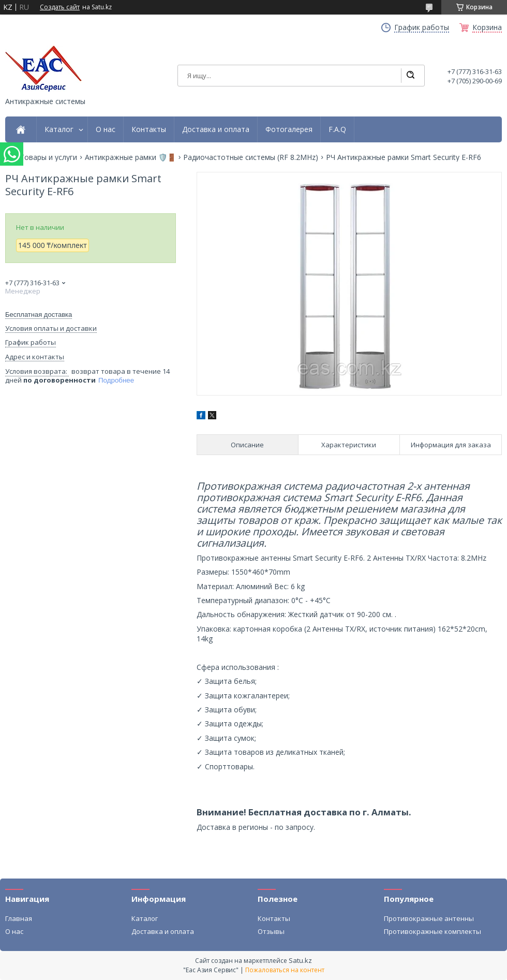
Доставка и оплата (216, 129)
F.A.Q (337, 129)
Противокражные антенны (429, 918)
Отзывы (271, 931)
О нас (106, 129)
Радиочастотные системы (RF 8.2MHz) (251, 157)
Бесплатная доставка (39, 315)
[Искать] (410, 76)
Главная (19, 918)
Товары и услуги (48, 157)
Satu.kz (300, 960)
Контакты (149, 129)
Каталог (59, 129)
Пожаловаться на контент (285, 970)
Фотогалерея (289, 129)
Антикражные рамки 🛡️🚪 (130, 157)
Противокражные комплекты (433, 931)
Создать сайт (60, 7)
